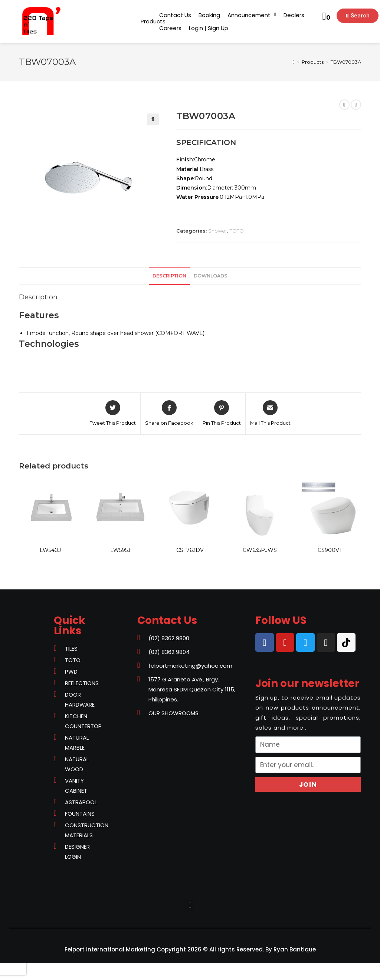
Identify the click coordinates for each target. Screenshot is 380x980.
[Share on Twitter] (113, 414)
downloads (211, 276)
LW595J (120, 550)
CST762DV (190, 550)
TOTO (237, 231)
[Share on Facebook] (169, 414)
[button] (153, 21)
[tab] (169, 276)
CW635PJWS (260, 550)
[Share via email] (270, 414)
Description (169, 276)
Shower (218, 231)
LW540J (50, 550)
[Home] (294, 62)
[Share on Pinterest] (222, 414)
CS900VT (330, 550)
